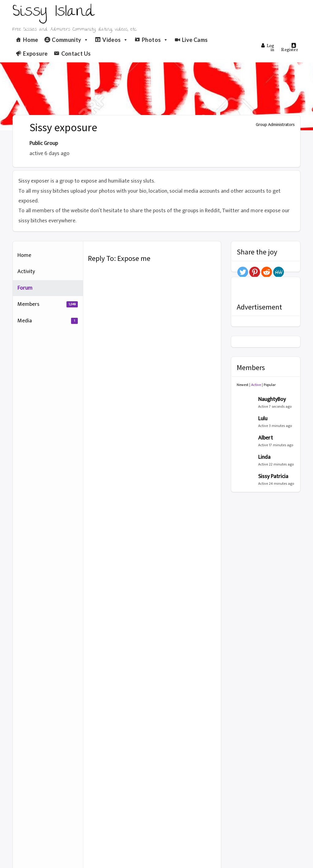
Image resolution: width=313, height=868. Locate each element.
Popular (270, 385)
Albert (266, 438)
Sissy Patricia (273, 477)
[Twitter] (243, 272)
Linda (264, 457)
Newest (243, 385)
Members (48, 304)
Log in (268, 47)
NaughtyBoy (272, 399)
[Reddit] (267, 272)
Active (256, 385)
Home (30, 40)
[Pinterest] (255, 272)
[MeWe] (279, 272)
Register (290, 48)
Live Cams (195, 40)
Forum (25, 288)
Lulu (263, 419)
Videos (115, 40)
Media (48, 321)
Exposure (35, 54)
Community (70, 40)
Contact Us (76, 54)
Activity (26, 272)
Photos (155, 40)
